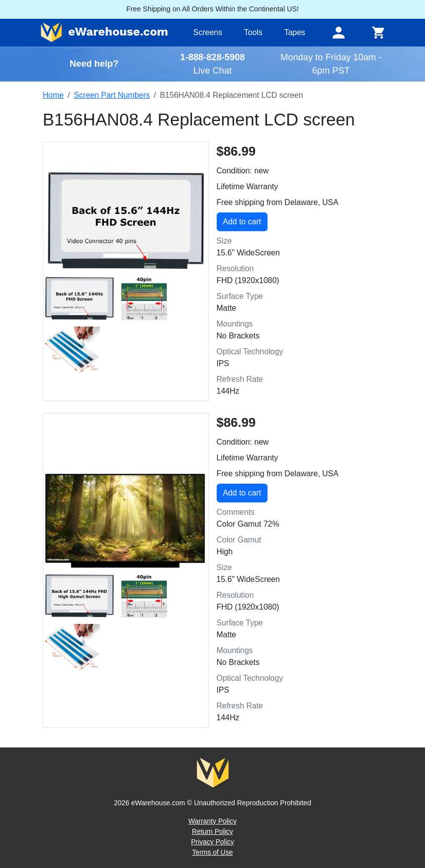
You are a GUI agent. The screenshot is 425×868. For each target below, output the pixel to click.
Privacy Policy (212, 842)
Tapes (295, 32)
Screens (208, 32)
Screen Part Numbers (112, 95)
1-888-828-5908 (212, 57)
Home (54, 95)
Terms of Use (212, 852)
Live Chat (213, 70)
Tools (253, 32)
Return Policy (212, 831)
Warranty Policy (213, 821)
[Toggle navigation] (339, 33)
